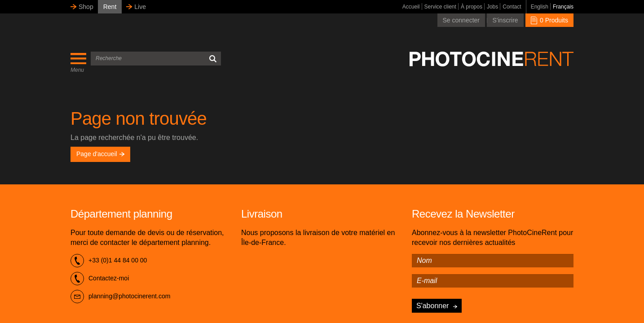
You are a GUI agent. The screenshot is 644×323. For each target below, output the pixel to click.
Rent (110, 7)
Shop (86, 7)
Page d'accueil (100, 154)
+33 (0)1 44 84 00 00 (109, 261)
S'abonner (432, 306)
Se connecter (461, 20)
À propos (472, 7)
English (540, 7)
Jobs (492, 7)
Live (140, 7)
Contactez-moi (100, 279)
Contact (512, 7)
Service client (440, 7)
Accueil (411, 7)
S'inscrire (505, 20)
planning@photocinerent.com (120, 297)
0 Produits (549, 20)
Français (563, 7)
